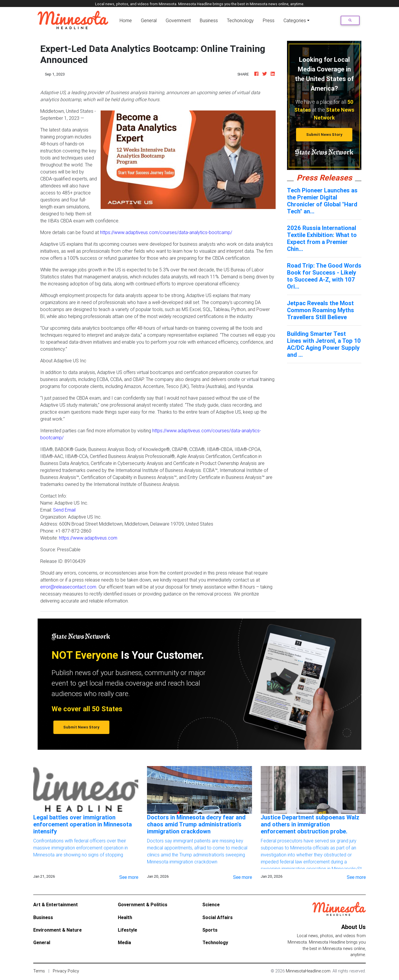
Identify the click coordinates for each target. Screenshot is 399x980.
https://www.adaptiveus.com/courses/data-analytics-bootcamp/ (166, 232)
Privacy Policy (66, 971)
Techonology (240, 20)
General (149, 20)
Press (269, 20)
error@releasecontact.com (68, 587)
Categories (295, 20)
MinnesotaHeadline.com (308, 971)
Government (178, 20)
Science (211, 905)
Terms (39, 971)
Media (124, 942)
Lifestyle (127, 930)
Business (209, 20)
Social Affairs (218, 917)
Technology (215, 942)
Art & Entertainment (56, 905)
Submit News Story (324, 135)
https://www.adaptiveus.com (88, 538)
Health (125, 917)
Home (127, 20)
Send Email (64, 510)
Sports (210, 930)
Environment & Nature (57, 930)
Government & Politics (143, 905)
